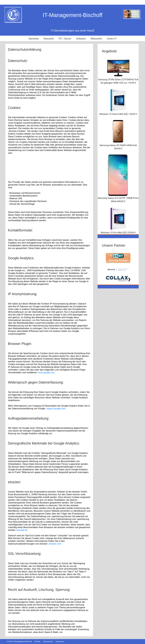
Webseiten (96, 39)
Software (81, 39)
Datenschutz (48, 641)
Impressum (60, 641)
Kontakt (37, 641)
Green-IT (112, 39)
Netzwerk (49, 39)
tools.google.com (47, 372)
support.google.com (56, 409)
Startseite (34, 39)
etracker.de (22, 530)
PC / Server (65, 39)
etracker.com (55, 544)
